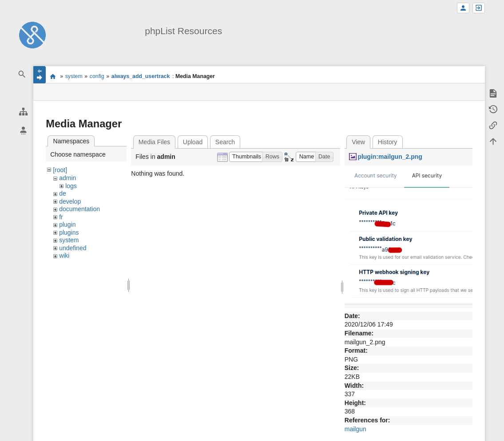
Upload (193, 142)
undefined (73, 248)
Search (225, 142)
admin (67, 178)
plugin (67, 224)
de (63, 193)
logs (71, 186)
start (53, 76)
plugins (69, 232)
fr (61, 217)
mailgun (355, 429)
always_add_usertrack (141, 76)
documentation (79, 209)
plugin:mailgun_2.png (390, 157)
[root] (60, 170)
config (97, 76)
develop (70, 201)
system (74, 76)
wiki (64, 256)
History (388, 142)
